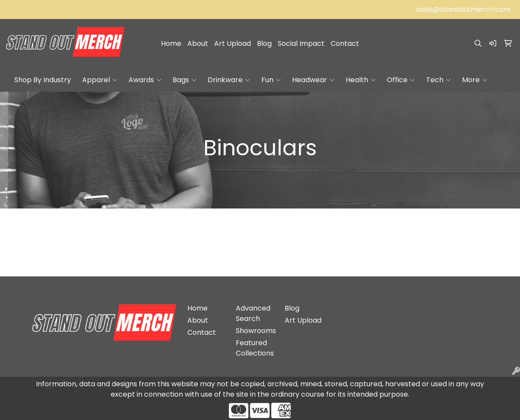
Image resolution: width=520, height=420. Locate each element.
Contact (345, 43)
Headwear (313, 80)
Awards (145, 80)
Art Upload (233, 43)
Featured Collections (255, 348)
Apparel (100, 80)
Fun (271, 80)
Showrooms (255, 331)
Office (401, 80)
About (198, 43)
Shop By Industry (43, 80)
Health (361, 80)
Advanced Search (253, 313)
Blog (264, 43)
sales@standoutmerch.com (463, 9)
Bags (185, 80)
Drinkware (229, 80)
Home (171, 43)
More (475, 80)
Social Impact (301, 43)
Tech (438, 80)
